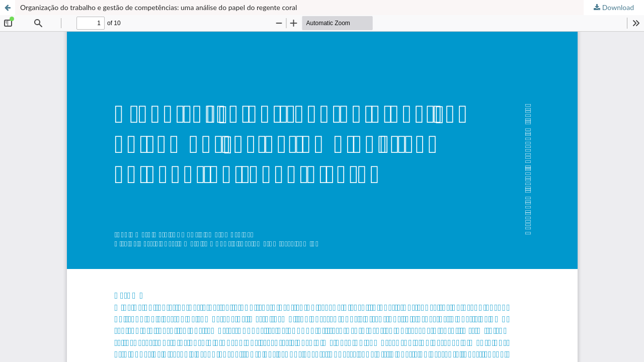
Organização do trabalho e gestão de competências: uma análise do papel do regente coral (158, 7)
